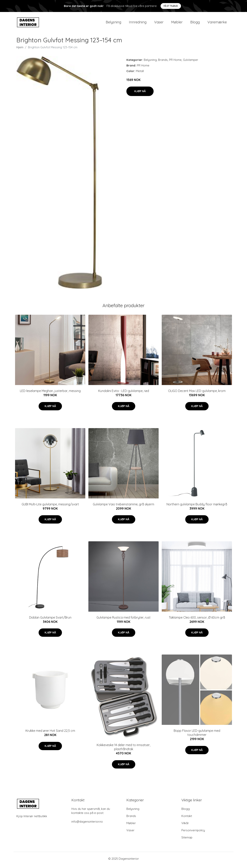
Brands (163, 62)
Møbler (177, 23)
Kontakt (187, 819)
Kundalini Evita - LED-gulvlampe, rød (124, 394)
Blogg (195, 23)
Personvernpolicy (193, 833)
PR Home (175, 62)
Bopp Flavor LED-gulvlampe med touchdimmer (197, 735)
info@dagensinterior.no (87, 824)
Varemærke (217, 23)
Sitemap (187, 840)
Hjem (20, 50)
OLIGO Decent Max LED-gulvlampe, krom (197, 394)
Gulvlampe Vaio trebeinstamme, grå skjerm (123, 507)
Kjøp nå (140, 94)
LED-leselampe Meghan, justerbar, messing (50, 394)
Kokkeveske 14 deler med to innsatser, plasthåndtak (123, 750)
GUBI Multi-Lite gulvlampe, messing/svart (50, 507)
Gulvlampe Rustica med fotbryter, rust (123, 620)
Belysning (113, 23)
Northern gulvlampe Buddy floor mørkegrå (197, 507)
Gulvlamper (191, 62)
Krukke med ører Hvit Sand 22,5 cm (50, 733)
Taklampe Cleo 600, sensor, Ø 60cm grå (197, 620)
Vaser (159, 23)
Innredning (138, 23)
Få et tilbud (171, 6)
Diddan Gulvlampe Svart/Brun (50, 620)
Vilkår (185, 826)
